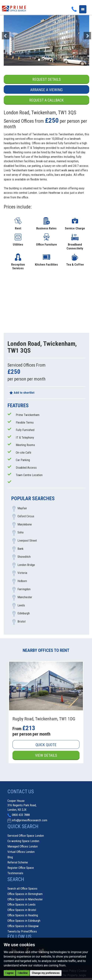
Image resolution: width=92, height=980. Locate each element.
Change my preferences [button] (46, 973)
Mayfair (22, 508)
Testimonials (15, 873)
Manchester (25, 597)
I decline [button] (23, 973)
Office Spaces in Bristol (22, 910)
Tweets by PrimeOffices (22, 931)
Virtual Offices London (21, 852)
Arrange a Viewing (46, 90)
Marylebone (25, 524)
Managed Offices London (23, 846)
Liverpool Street (27, 540)
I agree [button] (10, 973)
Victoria (22, 573)
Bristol (21, 621)
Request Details (47, 79)
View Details (46, 755)
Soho (21, 533)
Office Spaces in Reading (23, 915)
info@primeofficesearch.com (30, 820)
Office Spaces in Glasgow (23, 926)
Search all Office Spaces (22, 888)
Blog (10, 857)
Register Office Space (21, 868)
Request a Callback (46, 100)
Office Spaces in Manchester (25, 899)
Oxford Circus (26, 516)
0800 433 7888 (21, 815)
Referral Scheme (18, 862)
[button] (10, 34)
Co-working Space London (23, 841)
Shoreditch (24, 557)
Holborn (22, 581)
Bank (20, 549)
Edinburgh (24, 613)
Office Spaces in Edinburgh (24, 921)
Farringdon (24, 589)
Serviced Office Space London (26, 836)
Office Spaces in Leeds (21, 904)
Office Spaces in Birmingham (25, 894)
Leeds (21, 605)
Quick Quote (46, 745)
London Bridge (26, 565)
